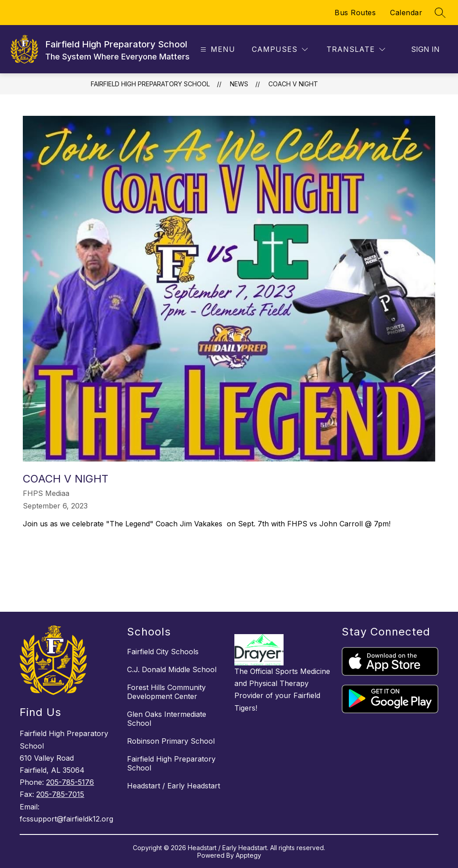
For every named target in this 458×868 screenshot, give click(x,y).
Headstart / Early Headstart (174, 786)
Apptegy (248, 855)
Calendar (406, 13)
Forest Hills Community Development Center (166, 692)
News (239, 84)
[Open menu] (217, 49)
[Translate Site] (356, 49)
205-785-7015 (60, 794)
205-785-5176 (70, 782)
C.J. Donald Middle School (172, 669)
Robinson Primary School (171, 741)
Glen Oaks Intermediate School (167, 719)
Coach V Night (293, 84)
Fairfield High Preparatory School (150, 84)
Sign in (425, 49)
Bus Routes (355, 13)
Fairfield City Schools (163, 652)
